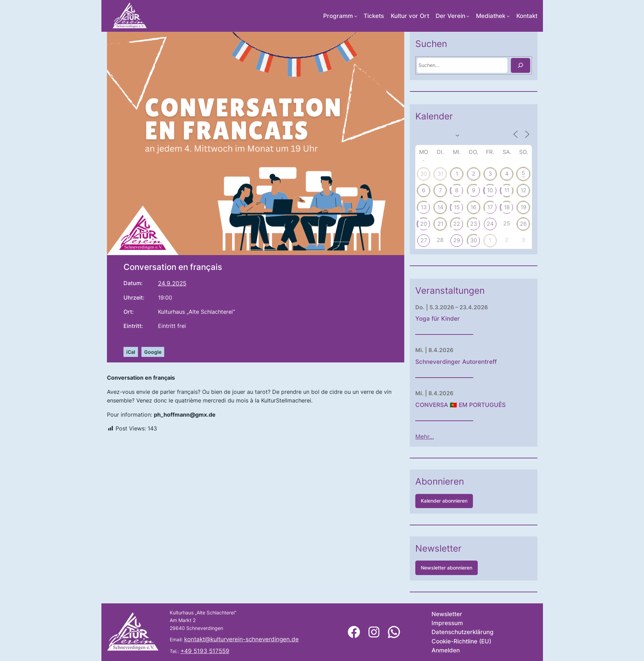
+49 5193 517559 (205, 651)
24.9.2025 (172, 283)
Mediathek (491, 16)
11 (524, 190)
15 (474, 207)
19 (540, 207)
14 (457, 207)
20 (440, 224)
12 (540, 190)
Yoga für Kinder (454, 319)
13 (440, 207)
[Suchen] (537, 65)
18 (523, 207)
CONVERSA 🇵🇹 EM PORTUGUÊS (477, 405)
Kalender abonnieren (461, 501)
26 (540, 224)
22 (474, 224)
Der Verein (450, 16)
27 (440, 240)
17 (507, 207)
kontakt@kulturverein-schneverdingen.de (241, 639)
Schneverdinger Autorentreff (473, 362)
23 (490, 224)
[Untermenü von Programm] (356, 16)
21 (457, 224)
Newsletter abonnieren (463, 568)
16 (490, 207)
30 (440, 174)
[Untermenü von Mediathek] (508, 16)
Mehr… (442, 437)
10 (507, 190)
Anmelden (446, 650)
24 (507, 224)
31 (457, 174)
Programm (338, 16)
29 (474, 240)
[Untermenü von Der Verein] (468, 16)
